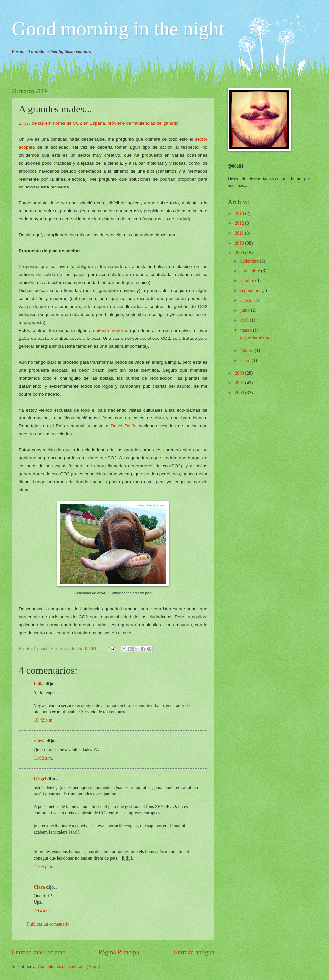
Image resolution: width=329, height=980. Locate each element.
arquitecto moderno (109, 330)
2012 (240, 223)
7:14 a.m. (42, 911)
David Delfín (123, 426)
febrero (247, 351)
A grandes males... (256, 338)
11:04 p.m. (43, 867)
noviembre (251, 271)
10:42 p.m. (43, 720)
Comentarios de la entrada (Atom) (69, 967)
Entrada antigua (194, 952)
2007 (240, 383)
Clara (39, 887)
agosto (247, 301)
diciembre (250, 261)
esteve (39, 741)
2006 (240, 393)
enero (246, 361)
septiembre (251, 291)
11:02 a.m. (43, 758)
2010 (240, 243)
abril (245, 320)
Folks (39, 684)
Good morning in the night (118, 29)
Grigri (40, 779)
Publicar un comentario (48, 924)
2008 (240, 373)
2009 (240, 253)
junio (246, 310)
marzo (247, 330)
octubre (248, 281)
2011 (240, 233)
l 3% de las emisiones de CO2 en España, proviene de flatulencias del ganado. (99, 123)
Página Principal (120, 952)
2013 (240, 214)
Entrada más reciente (39, 952)
